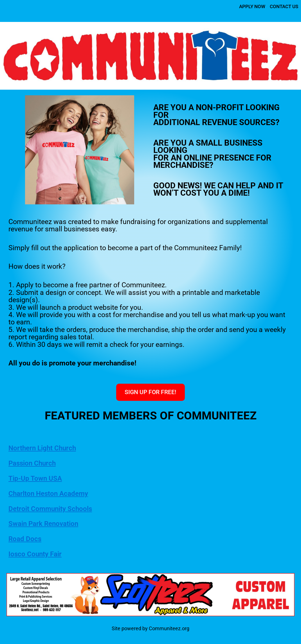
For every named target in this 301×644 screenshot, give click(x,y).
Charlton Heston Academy (52, 494)
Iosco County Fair (37, 554)
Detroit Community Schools (54, 509)
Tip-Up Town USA (37, 478)
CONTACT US (283, 6)
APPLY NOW (249, 6)
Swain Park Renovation (47, 524)
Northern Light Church (45, 448)
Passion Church (34, 463)
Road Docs (26, 539)
